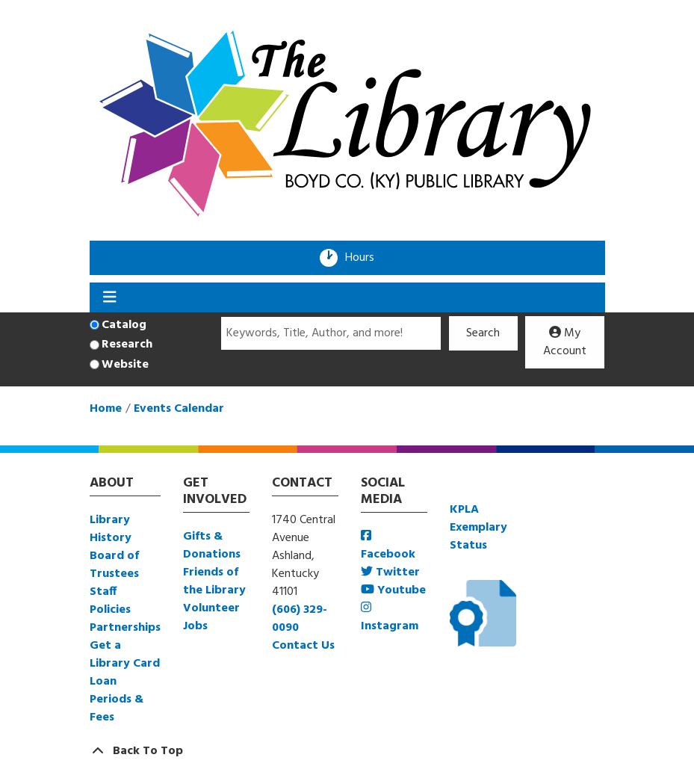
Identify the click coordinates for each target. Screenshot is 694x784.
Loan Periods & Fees (117, 700)
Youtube (393, 590)
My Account (565, 342)
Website (125, 365)
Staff (103, 592)
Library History (111, 529)
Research (127, 345)
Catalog (124, 325)
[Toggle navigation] (110, 297)
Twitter (390, 572)
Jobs (195, 626)
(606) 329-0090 (300, 619)
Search (483, 333)
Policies (110, 610)
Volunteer (211, 608)
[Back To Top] (347, 751)
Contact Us (303, 646)
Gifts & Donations (212, 546)
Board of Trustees (114, 565)
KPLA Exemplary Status (478, 528)
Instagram (390, 618)
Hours (365, 258)
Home (106, 409)
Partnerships (125, 628)
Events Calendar (179, 409)
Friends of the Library (214, 581)
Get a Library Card (125, 655)
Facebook (388, 547)
